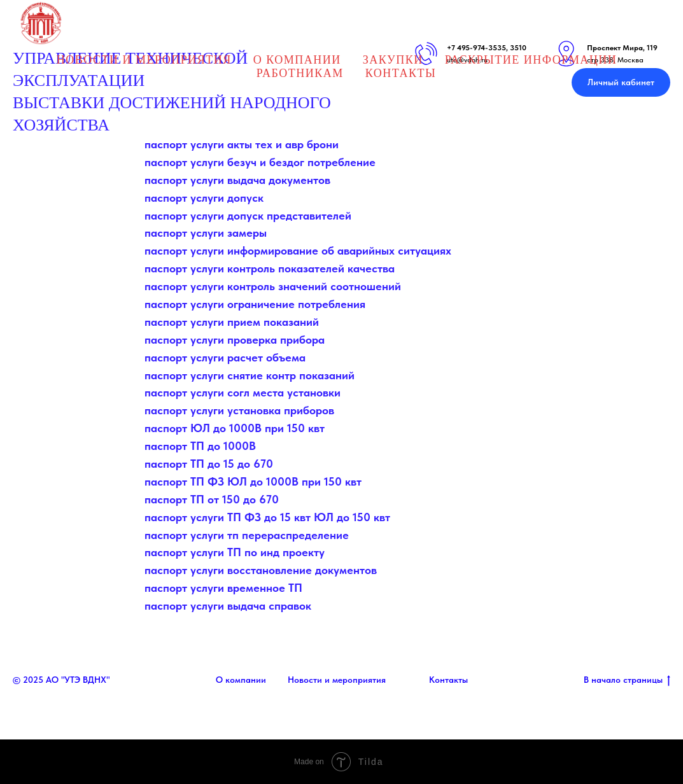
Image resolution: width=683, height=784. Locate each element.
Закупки (393, 60)
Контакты (448, 680)
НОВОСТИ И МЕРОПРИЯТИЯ (144, 60)
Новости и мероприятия (337, 680)
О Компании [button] (297, 60)
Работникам (300, 73)
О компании (241, 680)
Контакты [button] (401, 73)
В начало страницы (627, 680)
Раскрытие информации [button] (531, 60)
